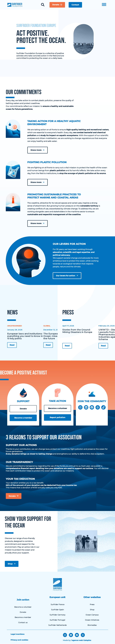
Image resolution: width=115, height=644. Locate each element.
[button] (75, 5)
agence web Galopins (81, 640)
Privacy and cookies (19, 640)
